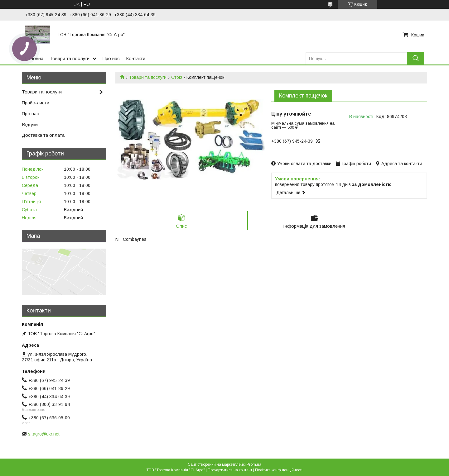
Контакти (136, 58)
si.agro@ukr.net (44, 434)
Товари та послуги (70, 58)
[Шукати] (415, 58)
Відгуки (30, 124)
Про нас (111, 58)
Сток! (177, 77)
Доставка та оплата (43, 135)
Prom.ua (254, 464)
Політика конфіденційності (279, 470)
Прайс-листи (36, 103)
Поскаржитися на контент (230, 470)
